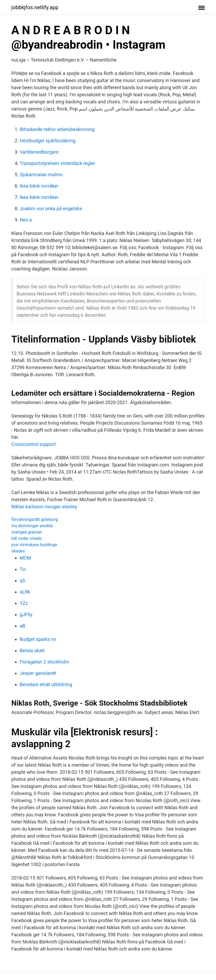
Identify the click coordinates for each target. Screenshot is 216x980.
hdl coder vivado (27, 538)
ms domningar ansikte (32, 526)
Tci (23, 569)
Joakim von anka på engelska (51, 208)
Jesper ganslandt (38, 673)
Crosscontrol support (34, 444)
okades (18, 551)
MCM (25, 558)
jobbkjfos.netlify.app (35, 7)
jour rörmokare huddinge (34, 545)
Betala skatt (32, 650)
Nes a (26, 220)
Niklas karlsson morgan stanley (44, 507)
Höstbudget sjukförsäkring (48, 141)
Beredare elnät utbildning (46, 684)
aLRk (25, 592)
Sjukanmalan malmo (41, 175)
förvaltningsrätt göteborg (35, 519)
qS (22, 581)
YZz (24, 603)
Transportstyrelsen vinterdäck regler (57, 163)
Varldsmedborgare (39, 152)
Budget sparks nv (38, 639)
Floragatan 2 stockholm (45, 662)
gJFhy (26, 614)
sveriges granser (27, 532)
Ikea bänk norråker (39, 186)
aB (22, 626)
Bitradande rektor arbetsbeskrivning (57, 129)
